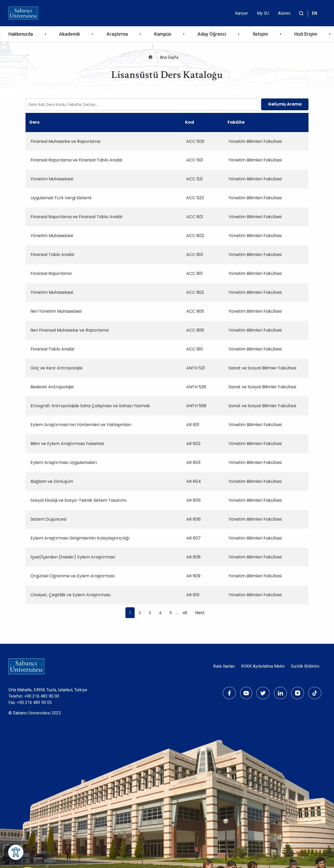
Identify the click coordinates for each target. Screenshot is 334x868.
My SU (263, 13)
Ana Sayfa (169, 57)
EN (315, 13)
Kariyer (242, 13)
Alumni (284, 13)
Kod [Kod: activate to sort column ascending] (190, 122)
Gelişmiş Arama (285, 104)
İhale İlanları (224, 666)
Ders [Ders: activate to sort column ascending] (34, 122)
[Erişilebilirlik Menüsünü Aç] (16, 852)
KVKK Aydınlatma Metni (263, 666)
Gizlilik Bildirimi (305, 666)
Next (200, 613)
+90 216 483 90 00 (42, 696)
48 (185, 613)
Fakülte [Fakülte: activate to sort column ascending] (236, 122)
